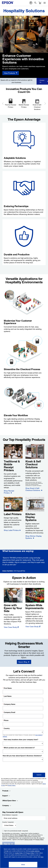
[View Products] (11, 73)
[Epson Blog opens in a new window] (24, 660)
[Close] (23, 865)
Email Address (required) (10, 813)
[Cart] (40, 3)
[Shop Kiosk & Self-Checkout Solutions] (35, 489)
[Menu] (45, 3)
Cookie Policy (19, 853)
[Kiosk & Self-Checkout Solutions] (37, 103)
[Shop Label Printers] (12, 528)
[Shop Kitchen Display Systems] (35, 535)
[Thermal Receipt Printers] (10, 102)
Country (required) (8, 820)
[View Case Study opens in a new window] (11, 625)
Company (7, 804)
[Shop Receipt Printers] (13, 491)
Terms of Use (28, 837)
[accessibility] (31, 3)
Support (6, 794)
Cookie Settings (35, 851)
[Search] (35, 3)
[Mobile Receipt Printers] (24, 102)
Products (6, 789)
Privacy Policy (23, 833)
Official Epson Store (10, 799)
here (42, 857)
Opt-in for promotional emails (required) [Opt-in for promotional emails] (16, 829)
